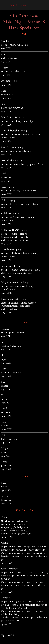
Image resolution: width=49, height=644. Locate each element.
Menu (45, 5)
